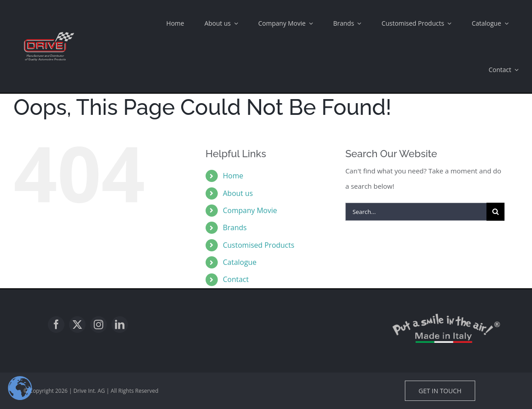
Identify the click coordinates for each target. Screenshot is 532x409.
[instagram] (99, 325)
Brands (235, 227)
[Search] (495, 212)
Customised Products (259, 245)
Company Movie (250, 210)
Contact (236, 279)
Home (233, 176)
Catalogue (240, 262)
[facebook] (56, 325)
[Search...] (416, 212)
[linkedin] (120, 325)
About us (238, 193)
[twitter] (77, 325)
